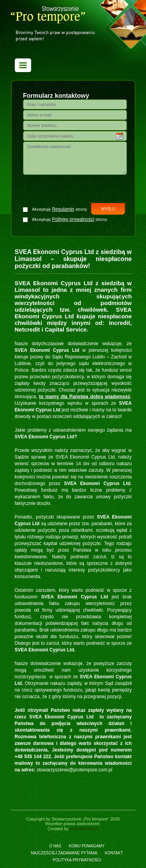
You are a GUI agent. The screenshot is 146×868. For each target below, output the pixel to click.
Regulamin (63, 209)
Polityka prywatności (77, 860)
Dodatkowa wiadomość (75, 158)
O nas (55, 846)
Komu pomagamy (87, 846)
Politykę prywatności (73, 219)
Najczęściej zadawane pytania (64, 853)
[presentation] (75, 190)
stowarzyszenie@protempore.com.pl (74, 770)
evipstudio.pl (84, 829)
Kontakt (114, 853)
